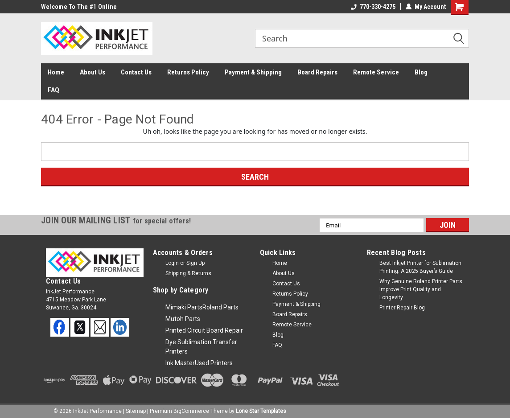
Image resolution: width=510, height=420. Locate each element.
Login (172, 263)
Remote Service (376, 72)
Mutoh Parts (183, 319)
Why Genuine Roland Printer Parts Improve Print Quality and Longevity (421, 289)
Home (56, 72)
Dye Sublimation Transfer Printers (201, 347)
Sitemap (136, 411)
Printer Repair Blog (402, 308)
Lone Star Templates (261, 411)
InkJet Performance (97, 411)
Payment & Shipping (253, 72)
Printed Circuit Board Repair (204, 330)
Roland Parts (220, 307)
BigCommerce (191, 411)
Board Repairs (317, 72)
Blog (421, 72)
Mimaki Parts (184, 307)
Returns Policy (188, 72)
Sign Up (195, 263)
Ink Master (180, 363)
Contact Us (136, 72)
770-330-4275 (373, 7)
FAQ (53, 90)
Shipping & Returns (188, 273)
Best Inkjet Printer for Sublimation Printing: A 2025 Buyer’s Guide (420, 267)
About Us (93, 72)
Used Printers (214, 363)
